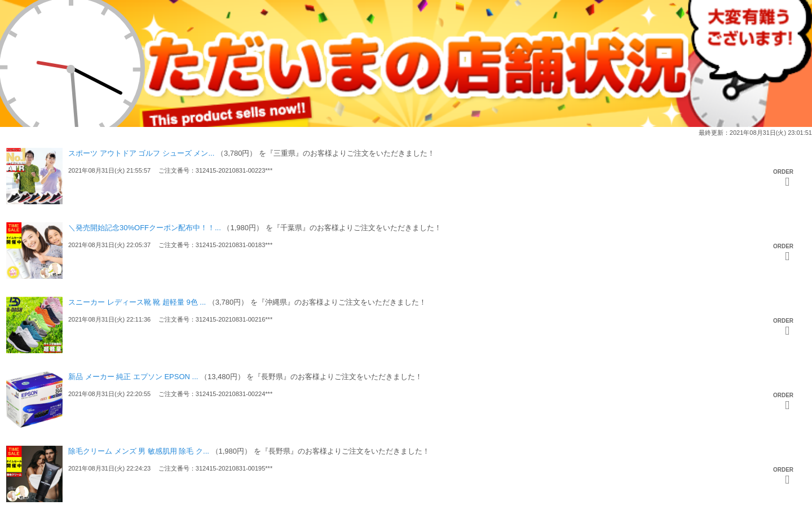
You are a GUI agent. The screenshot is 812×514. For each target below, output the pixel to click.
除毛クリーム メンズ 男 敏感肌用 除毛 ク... (139, 451)
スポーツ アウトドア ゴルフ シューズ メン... (141, 153)
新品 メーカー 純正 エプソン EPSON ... (133, 377)
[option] (406, 477)
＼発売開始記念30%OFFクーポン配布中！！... (145, 228)
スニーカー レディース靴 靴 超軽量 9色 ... (137, 302)
